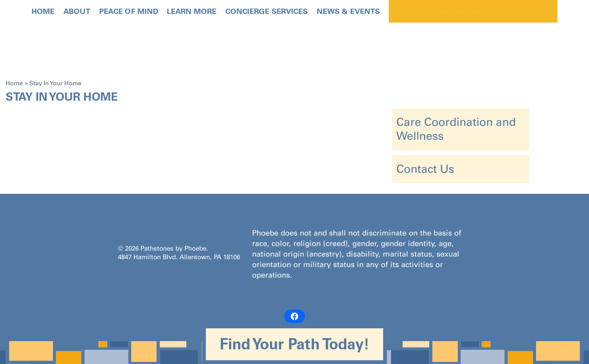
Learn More (192, 11)
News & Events (348, 11)
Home (43, 11)
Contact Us (425, 169)
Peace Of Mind (129, 11)
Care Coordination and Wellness (456, 129)
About (77, 11)
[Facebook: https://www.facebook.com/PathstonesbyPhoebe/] (294, 316)
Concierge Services (267, 11)
